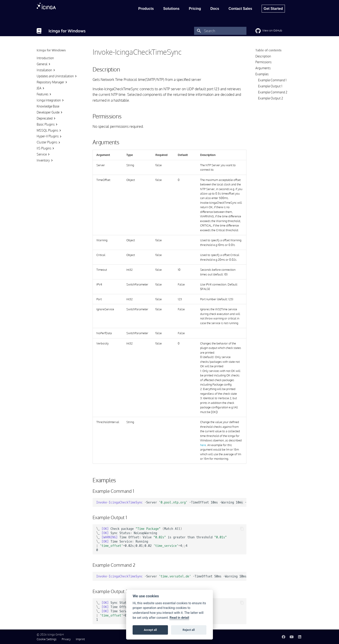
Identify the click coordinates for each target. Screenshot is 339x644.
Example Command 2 (273, 92)
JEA (41, 88)
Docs (215, 9)
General (44, 64)
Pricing (195, 9)
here (203, 445)
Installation (46, 70)
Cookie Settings (47, 639)
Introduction (45, 58)
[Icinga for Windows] (39, 31)
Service (44, 154)
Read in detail (179, 618)
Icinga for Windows (51, 50)
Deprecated (47, 118)
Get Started (273, 9)
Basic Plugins (48, 124)
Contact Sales (240, 9)
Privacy (66, 639)
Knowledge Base (48, 106)
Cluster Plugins (49, 142)
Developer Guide (50, 112)
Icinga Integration (51, 100)
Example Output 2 (271, 98)
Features (44, 94)
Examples (262, 74)
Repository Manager (52, 82)
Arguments (263, 68)
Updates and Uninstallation (57, 76)
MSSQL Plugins (49, 130)
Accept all (150, 630)
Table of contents (268, 50)
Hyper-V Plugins (50, 136)
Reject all (189, 630)
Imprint (80, 639)
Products (146, 9)
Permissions (263, 62)
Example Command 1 (272, 80)
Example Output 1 (270, 86)
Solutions (171, 9)
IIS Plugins (46, 148)
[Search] (220, 31)
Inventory (45, 160)
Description (263, 56)
